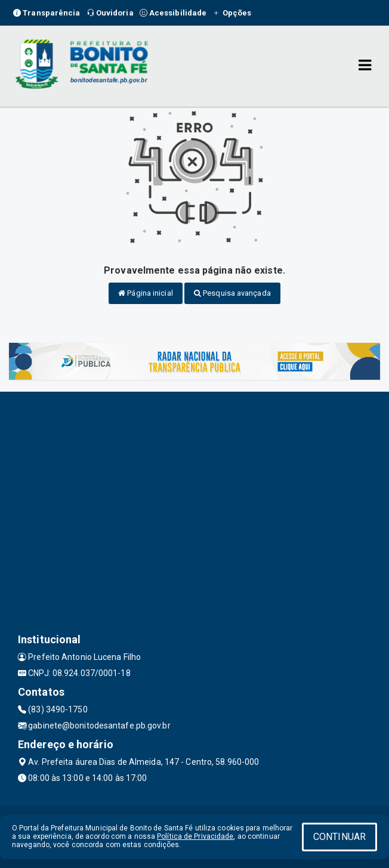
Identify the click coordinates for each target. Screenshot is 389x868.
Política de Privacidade (195, 836)
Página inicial (146, 293)
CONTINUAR (339, 837)
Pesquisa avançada (232, 293)
